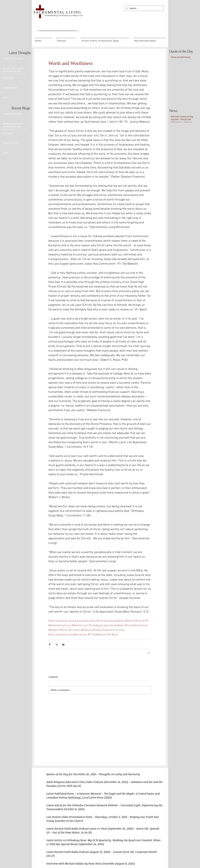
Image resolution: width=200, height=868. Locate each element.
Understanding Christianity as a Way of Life (64, 15)
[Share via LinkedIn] (63, 644)
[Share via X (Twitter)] (56, 644)
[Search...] (143, 8)
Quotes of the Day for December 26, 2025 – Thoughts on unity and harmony (93, 774)
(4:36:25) (87, 832)
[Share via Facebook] (50, 644)
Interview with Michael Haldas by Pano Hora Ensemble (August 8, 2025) (91, 863)
